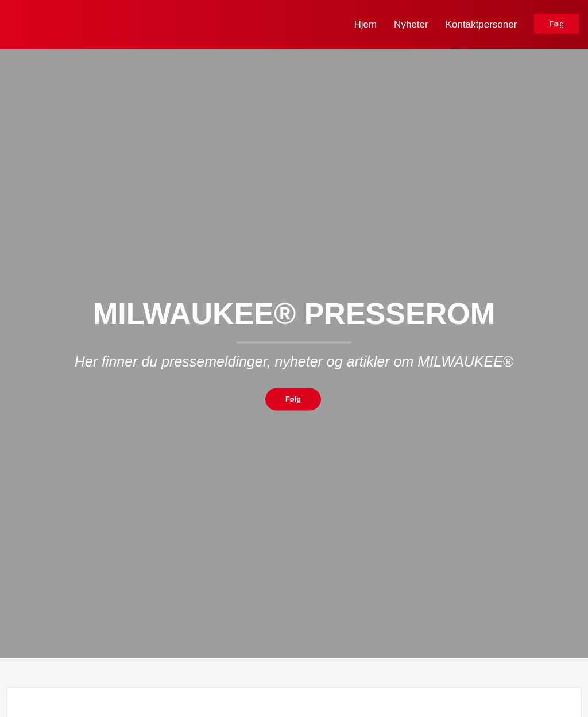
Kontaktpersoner (481, 24)
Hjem (365, 24)
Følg (556, 24)
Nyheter (411, 24)
